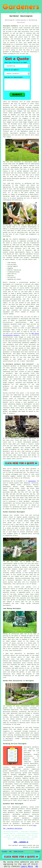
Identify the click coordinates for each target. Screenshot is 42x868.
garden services (31, 793)
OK (37, 866)
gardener (6, 52)
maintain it (27, 457)
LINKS (21, 13)
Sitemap (4, 851)
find (9, 807)
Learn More (27, 866)
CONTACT (31, 13)
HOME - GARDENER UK (21, 842)
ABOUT (26, 13)
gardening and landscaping (14, 786)
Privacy (38, 851)
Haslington (32, 481)
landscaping (15, 167)
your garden (28, 286)
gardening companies (29, 343)
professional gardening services (26, 777)
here (35, 825)
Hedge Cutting (18, 851)
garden (34, 26)
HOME (17, 13)
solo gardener (29, 402)
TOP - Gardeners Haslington (13, 828)
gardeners (15, 319)
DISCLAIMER (37, 13)
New (10, 851)
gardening (6, 107)
